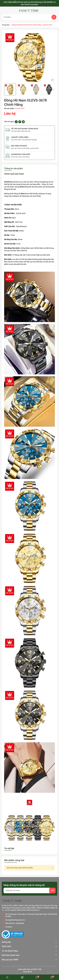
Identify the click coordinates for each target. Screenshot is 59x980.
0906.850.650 (10, 923)
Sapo (34, 972)
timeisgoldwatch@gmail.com (15, 920)
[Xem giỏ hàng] (52, 977)
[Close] (52, 868)
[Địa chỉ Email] (29, 890)
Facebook (9, 927)
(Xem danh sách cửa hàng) (20, 157)
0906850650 (20, 923)
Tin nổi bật (9, 848)
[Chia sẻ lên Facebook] (16, 122)
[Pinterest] (20, 122)
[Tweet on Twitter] (23, 122)
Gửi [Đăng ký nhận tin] (52, 890)
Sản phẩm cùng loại (14, 860)
